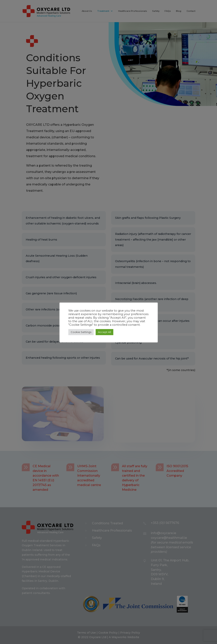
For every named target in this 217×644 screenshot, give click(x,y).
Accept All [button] (104, 332)
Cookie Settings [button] (81, 332)
